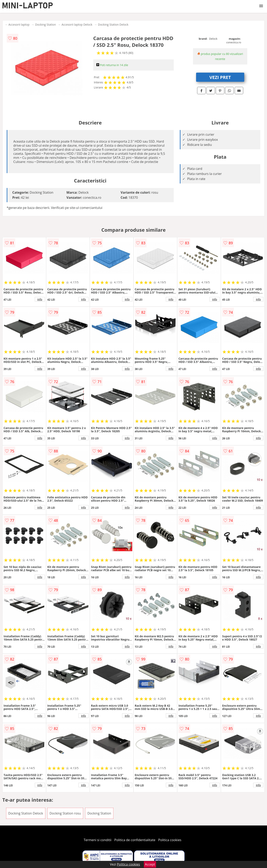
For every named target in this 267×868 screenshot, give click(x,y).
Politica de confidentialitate (135, 840)
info (40, 299)
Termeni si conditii (98, 840)
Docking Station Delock (113, 25)
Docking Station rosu (65, 813)
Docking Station (46, 25)
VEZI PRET (220, 77)
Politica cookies (170, 840)
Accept (150, 864)
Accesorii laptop (19, 25)
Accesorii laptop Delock (77, 25)
